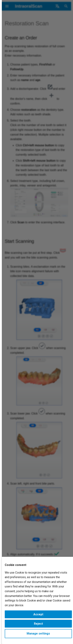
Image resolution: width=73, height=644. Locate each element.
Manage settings (38, 634)
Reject (38, 624)
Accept (38, 614)
